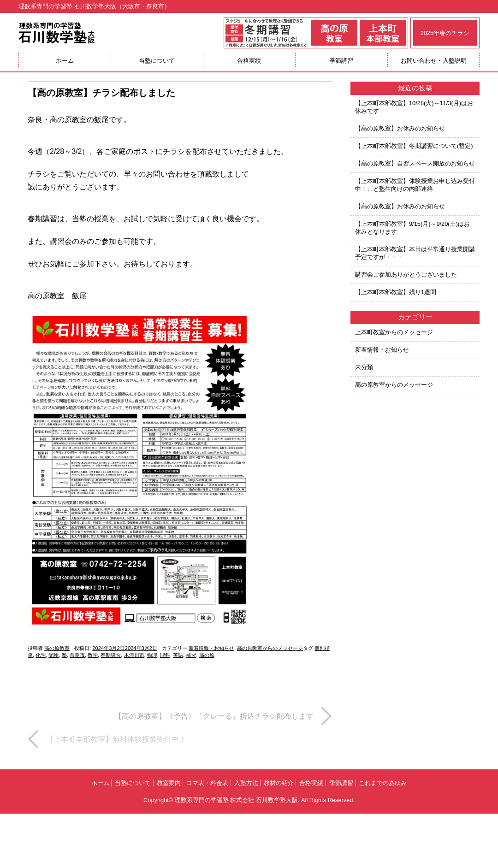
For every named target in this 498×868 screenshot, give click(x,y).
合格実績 (249, 61)
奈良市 (77, 655)
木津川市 (134, 655)
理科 (165, 655)
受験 (53, 655)
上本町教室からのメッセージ (394, 332)
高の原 (207, 655)
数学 (93, 655)
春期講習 (111, 655)
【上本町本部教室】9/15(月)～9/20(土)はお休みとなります (412, 228)
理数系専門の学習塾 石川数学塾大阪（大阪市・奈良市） (94, 6)
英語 (178, 655)
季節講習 (341, 61)
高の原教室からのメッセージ (270, 648)
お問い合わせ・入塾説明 (434, 61)
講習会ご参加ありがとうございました (406, 275)
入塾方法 (246, 783)
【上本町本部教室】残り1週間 (396, 292)
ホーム (65, 61)
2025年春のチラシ (445, 33)
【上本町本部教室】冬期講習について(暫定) (414, 146)
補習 (191, 655)
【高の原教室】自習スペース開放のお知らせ (415, 163)
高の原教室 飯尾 (57, 296)
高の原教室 (57, 648)
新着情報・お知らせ (211, 648)
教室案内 (169, 783)
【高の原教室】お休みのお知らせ (400, 128)
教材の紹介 (279, 783)
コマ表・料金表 (207, 783)
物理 (152, 655)
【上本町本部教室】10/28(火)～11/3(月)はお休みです (414, 107)
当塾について (157, 61)
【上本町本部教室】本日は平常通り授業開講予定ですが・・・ (415, 253)
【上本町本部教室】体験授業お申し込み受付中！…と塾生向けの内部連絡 (415, 185)
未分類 (364, 367)
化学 (41, 655)
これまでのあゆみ (383, 783)
